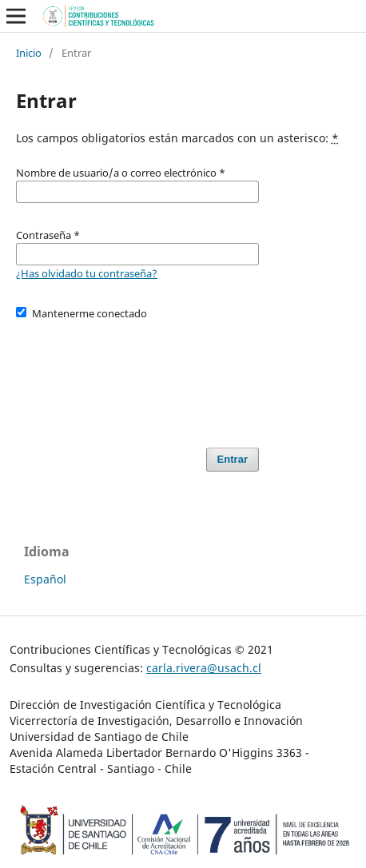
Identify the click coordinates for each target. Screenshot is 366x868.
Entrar (233, 459)
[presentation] (137, 376)
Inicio (29, 53)
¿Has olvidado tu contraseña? (87, 273)
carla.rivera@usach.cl (204, 668)
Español (45, 579)
